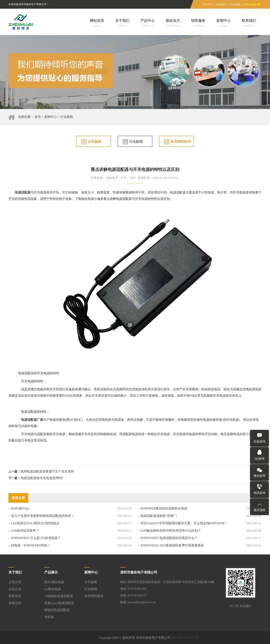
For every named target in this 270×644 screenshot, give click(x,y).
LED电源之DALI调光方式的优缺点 (35, 523)
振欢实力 (173, 23)
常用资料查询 (181, 142)
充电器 (49, 617)
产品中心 (208, 4)
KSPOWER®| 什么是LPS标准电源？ (36, 538)
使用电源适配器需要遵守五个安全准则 (47, 471)
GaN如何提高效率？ (25, 531)
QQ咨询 (259, 459)
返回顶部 (259, 510)
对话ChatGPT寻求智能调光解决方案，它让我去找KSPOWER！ (184, 523)
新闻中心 (224, 23)
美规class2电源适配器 (59, 603)
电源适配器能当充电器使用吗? (42, 478)
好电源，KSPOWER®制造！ (31, 545)
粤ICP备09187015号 (185, 638)
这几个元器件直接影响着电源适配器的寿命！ (43, 516)
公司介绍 (15, 582)
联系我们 (221, 4)
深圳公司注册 (81, 638)
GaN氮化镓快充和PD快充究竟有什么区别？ (171, 531)
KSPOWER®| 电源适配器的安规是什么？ (169, 538)
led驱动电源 (53, 589)
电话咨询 (259, 493)
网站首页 (97, 23)
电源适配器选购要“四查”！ (159, 516)
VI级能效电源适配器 (59, 596)
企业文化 (15, 589)
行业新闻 (67, 117)
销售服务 (198, 23)
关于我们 (122, 23)
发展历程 (15, 603)
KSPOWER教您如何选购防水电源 (164, 508)
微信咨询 (259, 476)
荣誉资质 (15, 596)
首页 (38, 117)
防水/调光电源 (54, 582)
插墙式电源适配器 (57, 610)
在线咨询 (259, 442)
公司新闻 (94, 142)
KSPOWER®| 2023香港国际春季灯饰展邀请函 (172, 545)
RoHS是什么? (20, 508)
